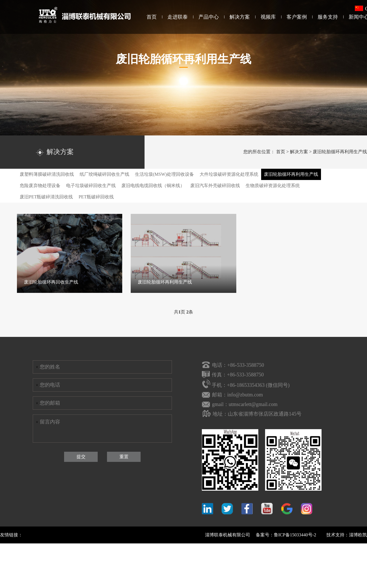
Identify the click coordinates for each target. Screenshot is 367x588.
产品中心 (209, 17)
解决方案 (240, 17)
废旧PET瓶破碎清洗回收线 (46, 197)
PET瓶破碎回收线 (96, 197)
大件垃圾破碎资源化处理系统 (229, 174)
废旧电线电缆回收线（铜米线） (153, 186)
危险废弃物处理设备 (40, 186)
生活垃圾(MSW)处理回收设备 (164, 174)
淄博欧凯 (358, 535)
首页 (152, 17)
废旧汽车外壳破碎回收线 (215, 186)
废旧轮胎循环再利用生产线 (340, 152)
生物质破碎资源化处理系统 (273, 186)
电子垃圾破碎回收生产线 (91, 186)
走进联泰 (178, 17)
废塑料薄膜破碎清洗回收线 (47, 174)
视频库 (268, 17)
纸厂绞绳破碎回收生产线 (104, 174)
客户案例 (297, 17)
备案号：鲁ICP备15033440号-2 (286, 535)
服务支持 (328, 17)
